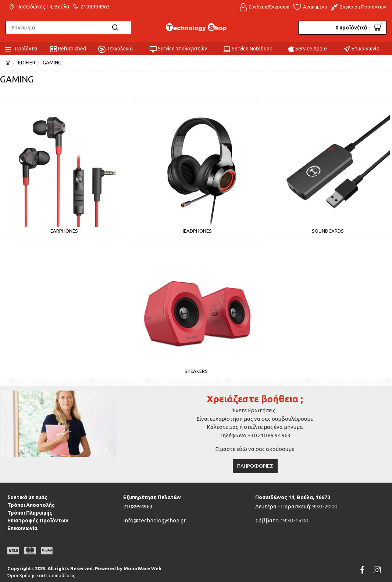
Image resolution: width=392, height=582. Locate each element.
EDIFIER (27, 63)
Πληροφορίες (255, 466)
